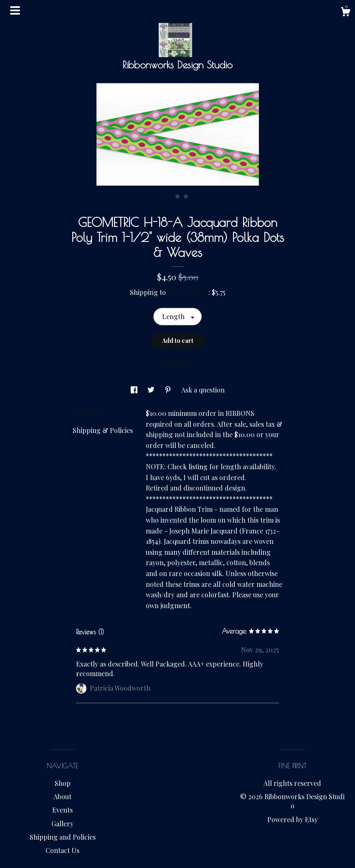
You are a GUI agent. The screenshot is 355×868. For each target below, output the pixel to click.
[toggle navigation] (15, 10)
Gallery (62, 824)
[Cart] (345, 13)
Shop (63, 783)
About (62, 796)
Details (86, 412)
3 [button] (186, 196)
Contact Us (62, 850)
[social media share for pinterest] (169, 390)
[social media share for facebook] (135, 390)
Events (62, 810)
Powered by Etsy (293, 819)
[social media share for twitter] (152, 390)
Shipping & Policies (103, 430)
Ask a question (203, 390)
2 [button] (177, 196)
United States (188, 292)
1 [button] (169, 196)
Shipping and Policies (63, 837)
